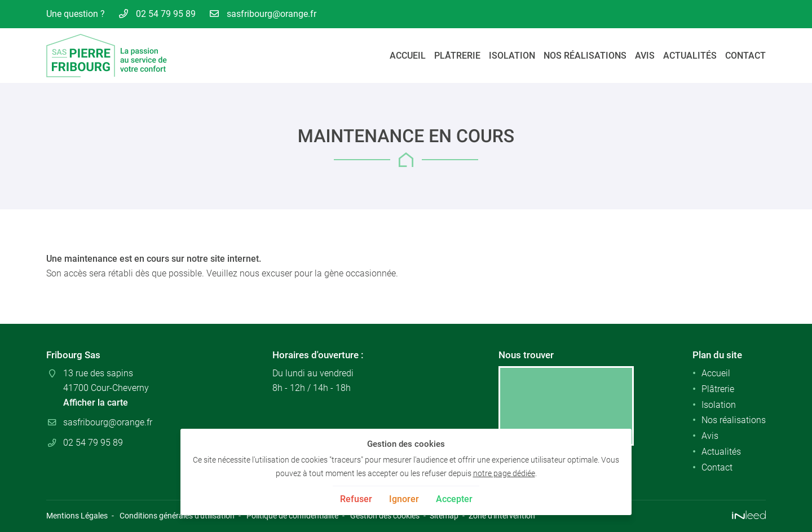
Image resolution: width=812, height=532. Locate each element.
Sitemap (444, 516)
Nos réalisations (585, 56)
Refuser (356, 499)
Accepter (454, 499)
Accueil (408, 56)
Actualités (690, 56)
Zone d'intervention (502, 516)
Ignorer (404, 499)
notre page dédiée (504, 474)
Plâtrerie (457, 56)
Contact (745, 56)
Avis (645, 56)
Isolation (512, 56)
